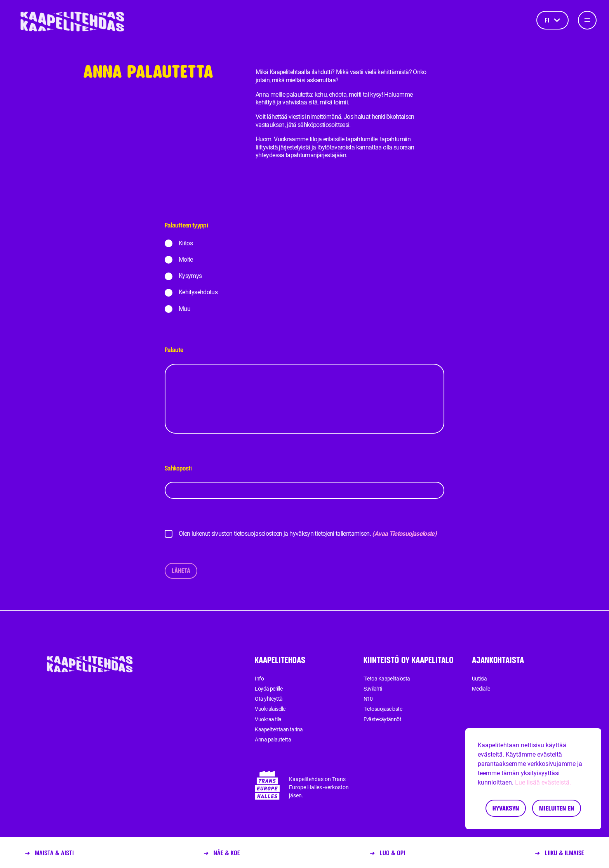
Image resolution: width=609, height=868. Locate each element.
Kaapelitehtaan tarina (279, 729)
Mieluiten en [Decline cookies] (557, 808)
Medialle (481, 689)
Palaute (304, 390)
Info (259, 679)
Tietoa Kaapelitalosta (387, 679)
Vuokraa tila (268, 719)
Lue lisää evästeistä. (543, 782)
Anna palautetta (273, 740)
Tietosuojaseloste (383, 709)
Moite (186, 260)
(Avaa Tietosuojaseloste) (404, 534)
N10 (368, 699)
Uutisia (479, 679)
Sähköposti (304, 482)
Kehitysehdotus (198, 292)
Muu (184, 309)
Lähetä (181, 570)
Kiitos (186, 243)
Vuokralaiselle (270, 709)
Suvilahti (373, 689)
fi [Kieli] (552, 20)
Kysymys (190, 276)
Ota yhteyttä (269, 699)
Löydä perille (269, 689)
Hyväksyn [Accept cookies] (506, 808)
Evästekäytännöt (383, 719)
